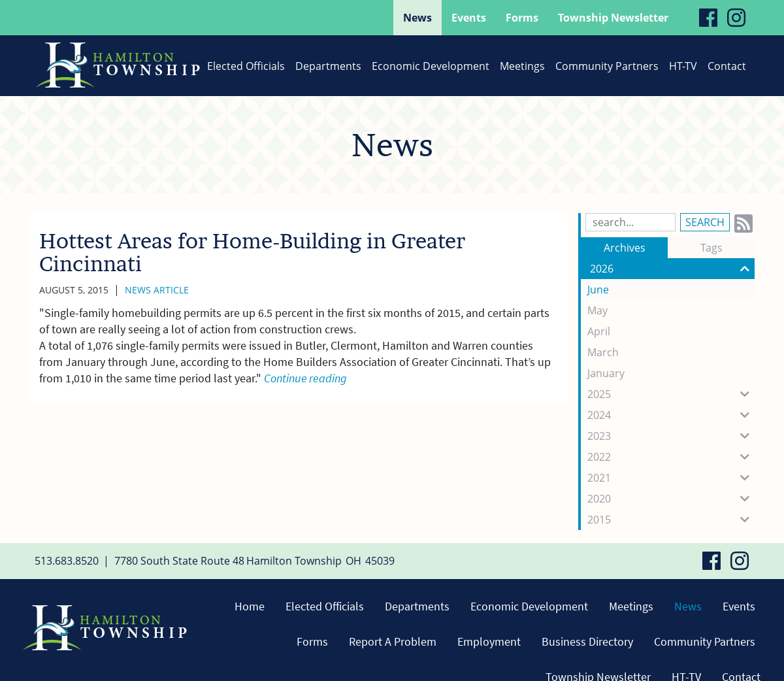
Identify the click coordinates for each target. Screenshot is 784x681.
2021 (671, 478)
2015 (671, 520)
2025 (671, 394)
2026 (672, 269)
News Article (157, 290)
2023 (671, 436)
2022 (671, 457)
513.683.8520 (67, 561)
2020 (671, 499)
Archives (625, 248)
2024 (671, 415)
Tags (711, 248)
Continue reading (305, 378)
